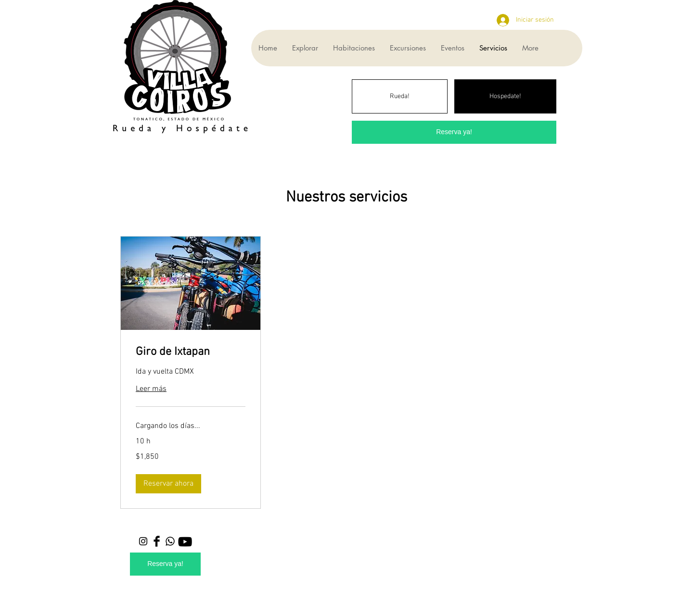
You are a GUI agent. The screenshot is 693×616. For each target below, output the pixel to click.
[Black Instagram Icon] (143, 541)
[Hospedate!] (505, 96)
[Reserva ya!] (454, 132)
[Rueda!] (400, 96)
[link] (191, 352)
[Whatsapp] (170, 541)
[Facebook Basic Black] (157, 541)
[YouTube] (185, 542)
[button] (168, 484)
